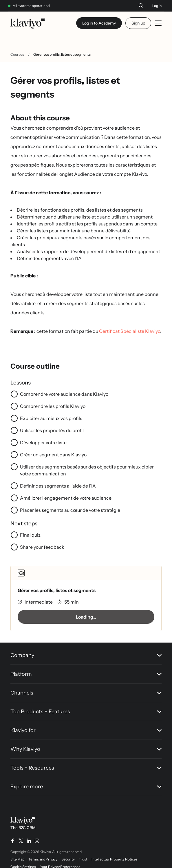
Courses (17, 54)
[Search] (141, 5)
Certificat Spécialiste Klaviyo (130, 331)
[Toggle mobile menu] (158, 23)
